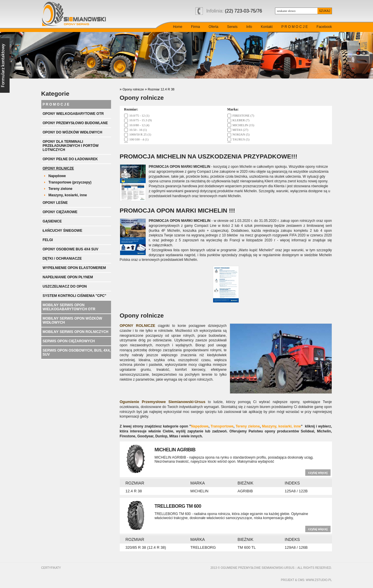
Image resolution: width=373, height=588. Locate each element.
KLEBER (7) (241, 120)
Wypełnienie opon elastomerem (74, 268)
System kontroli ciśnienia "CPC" (75, 296)
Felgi (48, 240)
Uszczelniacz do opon (65, 286)
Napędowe (57, 176)
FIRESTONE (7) (243, 115)
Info (249, 27)
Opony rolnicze (58, 168)
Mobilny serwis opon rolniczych (76, 332)
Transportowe (222, 426)
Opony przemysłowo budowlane (75, 123)
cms (301, 580)
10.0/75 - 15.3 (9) (141, 120)
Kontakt (267, 27)
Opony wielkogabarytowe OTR (73, 114)
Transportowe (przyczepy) (70, 182)
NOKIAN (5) (241, 134)
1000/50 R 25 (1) (140, 134)
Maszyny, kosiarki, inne (68, 195)
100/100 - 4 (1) (139, 139)
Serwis (232, 27)
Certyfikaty (51, 568)
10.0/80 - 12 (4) (139, 125)
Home (178, 27)
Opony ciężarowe (60, 212)
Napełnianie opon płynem (68, 277)
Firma (196, 27)
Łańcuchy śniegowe (63, 231)
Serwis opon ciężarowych (69, 341)
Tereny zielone (60, 189)
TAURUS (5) (241, 139)
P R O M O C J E (295, 27)
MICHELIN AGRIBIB (175, 450)
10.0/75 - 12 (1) (139, 115)
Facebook (324, 27)
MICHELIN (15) (243, 125)
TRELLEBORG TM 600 (178, 506)
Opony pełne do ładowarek (70, 159)
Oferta (214, 27)
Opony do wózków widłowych (73, 132)
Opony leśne (55, 203)
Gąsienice (52, 221)
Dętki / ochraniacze (62, 259)
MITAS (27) (240, 130)
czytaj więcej (318, 473)
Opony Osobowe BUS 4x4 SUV (71, 249)
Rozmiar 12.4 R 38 (161, 89)
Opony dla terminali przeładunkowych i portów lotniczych (71, 146)
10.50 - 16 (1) (138, 130)
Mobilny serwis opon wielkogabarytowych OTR (69, 307)
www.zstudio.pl (319, 580)
